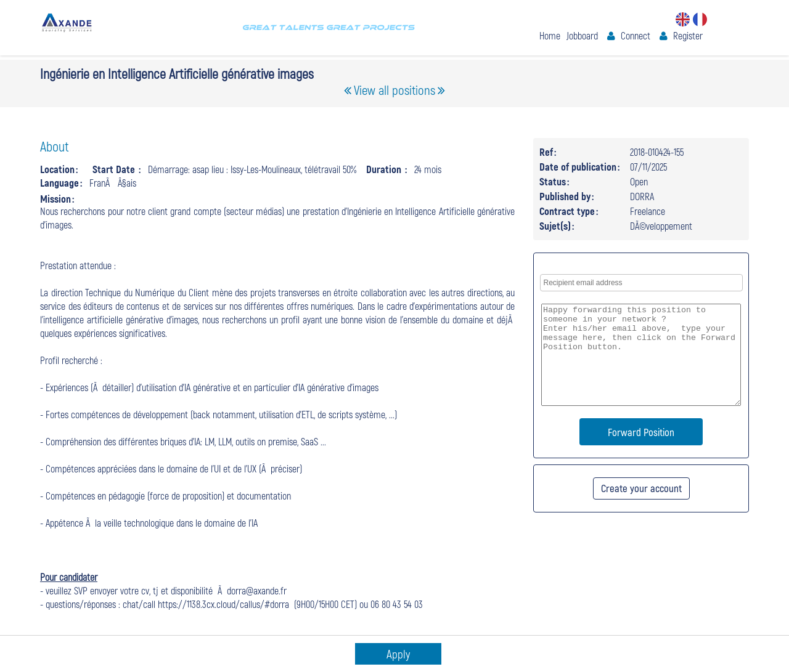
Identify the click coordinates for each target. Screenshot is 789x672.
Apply (398, 654)
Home (550, 35)
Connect (636, 35)
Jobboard (582, 35)
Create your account (641, 488)
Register (688, 35)
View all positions (394, 90)
